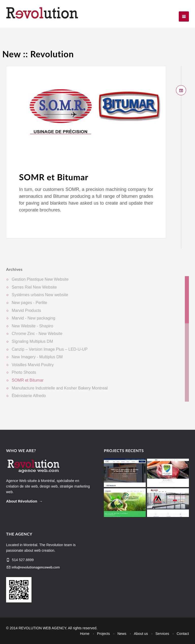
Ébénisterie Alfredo (29, 398)
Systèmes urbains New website (40, 297)
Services (162, 634)
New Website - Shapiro (32, 328)
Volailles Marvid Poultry (33, 367)
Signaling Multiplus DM (32, 343)
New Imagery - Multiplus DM (37, 359)
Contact (183, 634)
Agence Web (16, 481)
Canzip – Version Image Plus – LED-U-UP (50, 351)
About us (141, 634)
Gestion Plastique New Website (40, 282)
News (122, 634)
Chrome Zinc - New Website (37, 336)
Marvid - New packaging (34, 320)
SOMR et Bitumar (54, 177)
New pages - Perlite (29, 305)
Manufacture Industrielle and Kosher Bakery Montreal (60, 390)
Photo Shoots (24, 375)
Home (85, 634)
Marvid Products (26, 312)
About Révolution (22, 501)
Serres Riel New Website (34, 289)
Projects (103, 634)
